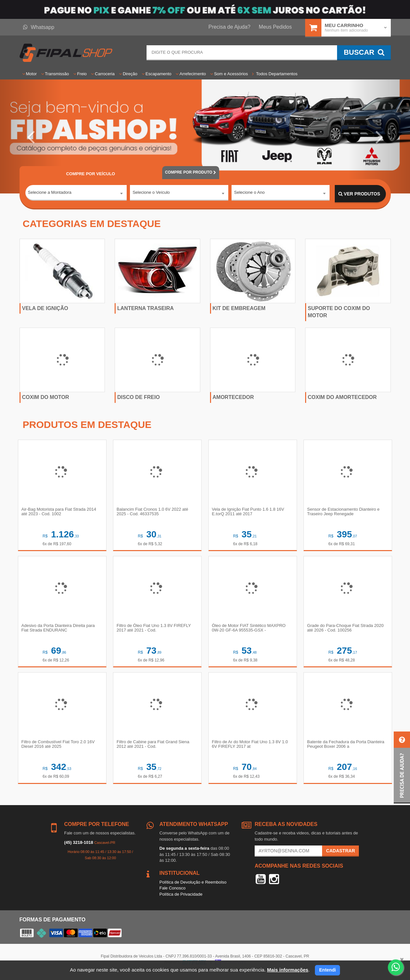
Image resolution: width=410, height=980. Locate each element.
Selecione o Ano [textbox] (249, 194)
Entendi (327, 970)
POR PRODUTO (191, 172)
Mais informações (288, 970)
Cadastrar (340, 856)
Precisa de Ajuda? (229, 27)
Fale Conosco (173, 893)
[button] (31, 136)
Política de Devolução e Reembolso (193, 887)
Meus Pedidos (275, 27)
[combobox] (76, 194)
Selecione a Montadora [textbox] (50, 194)
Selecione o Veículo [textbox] (151, 194)
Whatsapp (39, 27)
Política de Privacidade (181, 899)
